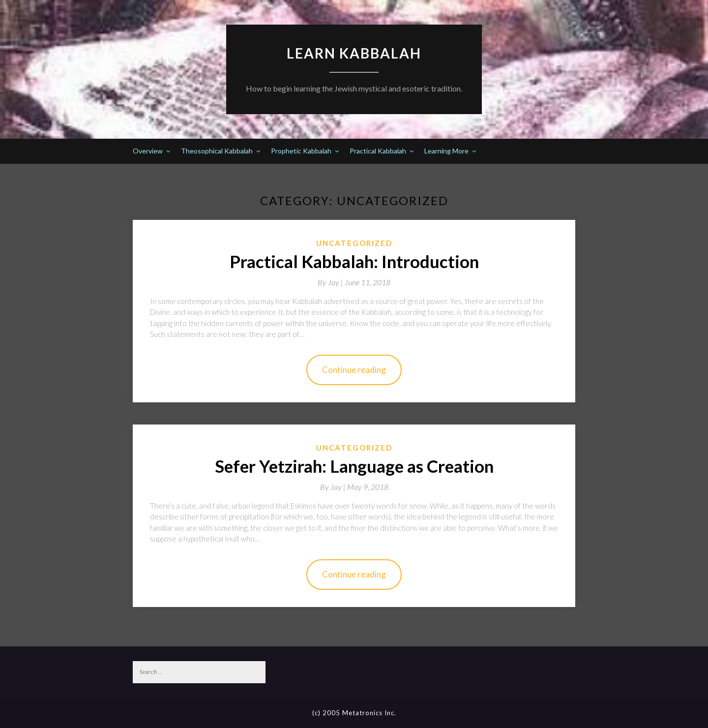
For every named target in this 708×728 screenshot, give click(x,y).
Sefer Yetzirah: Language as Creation (354, 466)
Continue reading (354, 370)
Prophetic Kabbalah (301, 151)
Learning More (446, 151)
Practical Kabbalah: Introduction (354, 261)
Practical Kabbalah (378, 151)
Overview (148, 151)
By (331, 282)
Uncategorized (354, 243)
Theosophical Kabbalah (217, 151)
